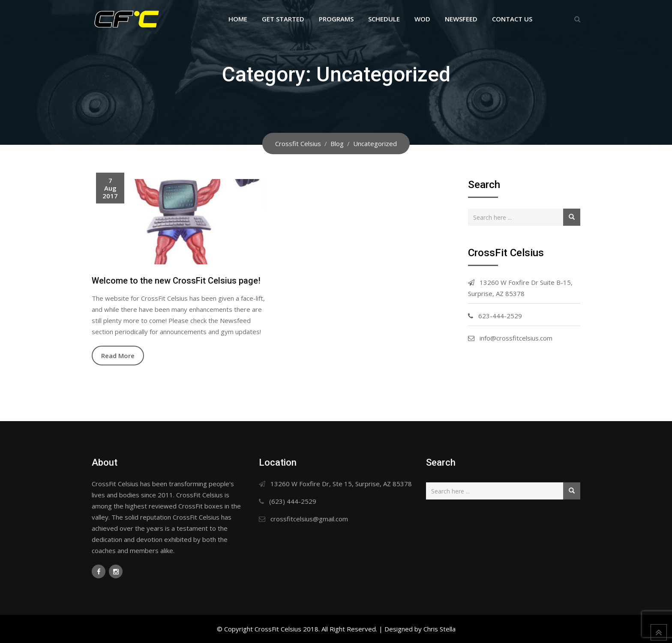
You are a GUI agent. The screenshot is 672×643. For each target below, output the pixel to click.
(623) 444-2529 (293, 501)
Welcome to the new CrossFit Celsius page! (176, 281)
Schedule (384, 19)
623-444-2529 (500, 316)
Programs (336, 19)
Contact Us (512, 19)
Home (238, 19)
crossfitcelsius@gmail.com (309, 519)
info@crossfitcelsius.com (516, 338)
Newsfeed (461, 19)
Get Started (283, 19)
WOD (422, 19)
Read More (118, 356)
